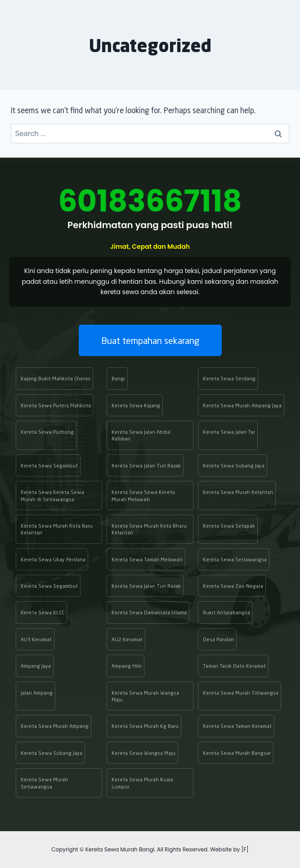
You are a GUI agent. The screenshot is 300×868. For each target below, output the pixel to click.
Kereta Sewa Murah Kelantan (238, 492)
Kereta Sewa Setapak (229, 526)
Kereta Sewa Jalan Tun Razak (146, 465)
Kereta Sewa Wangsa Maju (143, 753)
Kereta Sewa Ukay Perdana (53, 559)
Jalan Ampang (37, 693)
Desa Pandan (218, 639)
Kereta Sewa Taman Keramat (237, 726)
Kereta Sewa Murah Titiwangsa (241, 693)
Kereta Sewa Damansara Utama (149, 612)
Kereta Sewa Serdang (229, 378)
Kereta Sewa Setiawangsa (235, 559)
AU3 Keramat (36, 639)
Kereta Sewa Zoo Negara (233, 586)
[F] (245, 849)
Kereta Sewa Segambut (49, 465)
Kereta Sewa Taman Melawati (147, 559)
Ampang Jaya (36, 666)
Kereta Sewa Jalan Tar (229, 432)
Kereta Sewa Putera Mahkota (56, 405)
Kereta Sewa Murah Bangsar (237, 753)
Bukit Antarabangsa (226, 612)
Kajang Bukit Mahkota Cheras (56, 378)
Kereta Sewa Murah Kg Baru (145, 726)
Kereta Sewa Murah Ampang (55, 726)
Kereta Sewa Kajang (136, 405)
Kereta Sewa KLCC (43, 612)
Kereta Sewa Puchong (47, 432)
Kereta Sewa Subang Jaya (234, 465)
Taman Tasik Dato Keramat (234, 666)
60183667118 (150, 201)
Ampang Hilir (127, 666)
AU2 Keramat (127, 639)
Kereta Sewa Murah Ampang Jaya (242, 405)
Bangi (118, 378)
